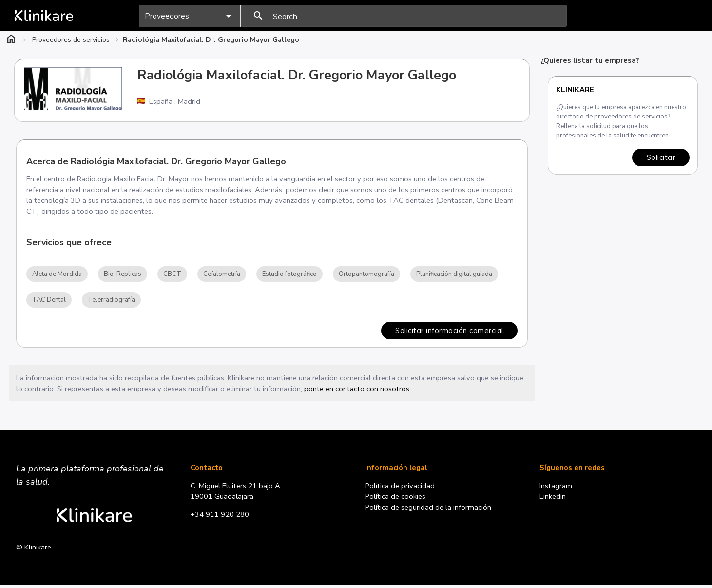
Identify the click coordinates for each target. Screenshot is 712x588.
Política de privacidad (401, 488)
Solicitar (660, 157)
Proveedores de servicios (71, 40)
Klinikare (575, 90)
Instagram (556, 488)
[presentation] (404, 16)
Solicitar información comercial (449, 331)
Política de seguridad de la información (429, 510)
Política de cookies (396, 499)
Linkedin (553, 499)
